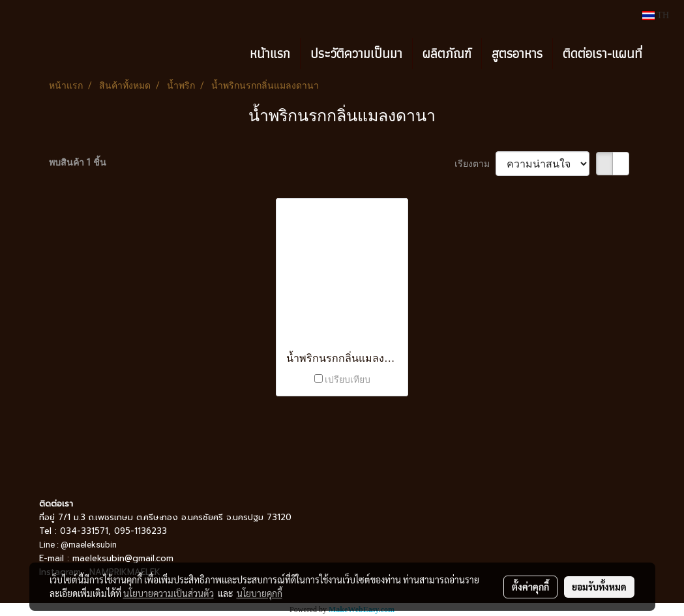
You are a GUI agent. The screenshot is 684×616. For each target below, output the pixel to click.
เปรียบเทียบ (348, 379)
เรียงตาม (475, 164)
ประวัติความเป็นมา (356, 53)
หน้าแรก (270, 53)
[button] (664, 53)
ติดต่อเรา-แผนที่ (602, 53)
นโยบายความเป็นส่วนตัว (169, 593)
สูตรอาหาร (517, 53)
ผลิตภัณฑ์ (447, 53)
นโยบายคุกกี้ (260, 593)
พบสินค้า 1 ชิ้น (78, 162)
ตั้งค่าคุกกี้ (530, 587)
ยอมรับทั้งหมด (599, 587)
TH (656, 15)
